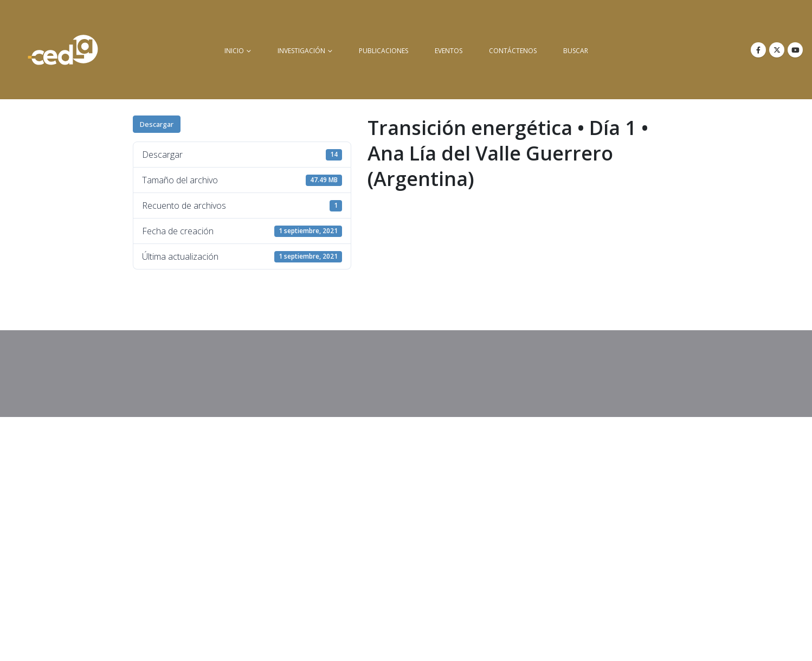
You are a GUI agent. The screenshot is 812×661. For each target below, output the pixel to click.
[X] (777, 50)
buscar (576, 51)
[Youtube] (795, 50)
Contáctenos (513, 51)
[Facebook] (758, 50)
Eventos (449, 51)
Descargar (157, 124)
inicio (234, 51)
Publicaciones (384, 51)
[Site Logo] (63, 50)
